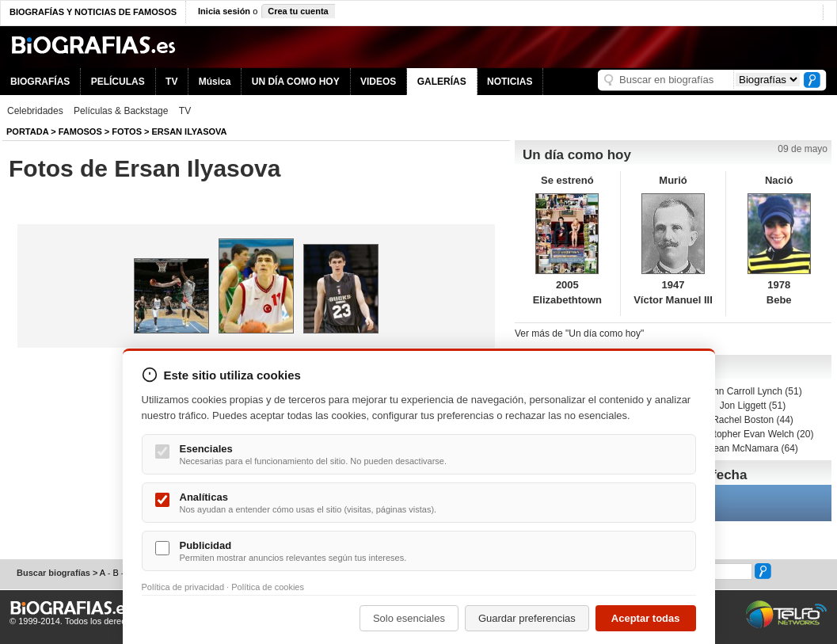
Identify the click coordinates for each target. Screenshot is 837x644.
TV (171, 82)
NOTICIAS (510, 82)
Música (215, 82)
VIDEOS (378, 82)
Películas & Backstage (121, 111)
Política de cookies (268, 587)
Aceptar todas (646, 618)
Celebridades (35, 111)
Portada (27, 131)
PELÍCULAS (118, 82)
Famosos (80, 131)
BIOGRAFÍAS (40, 82)
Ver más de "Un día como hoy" (579, 333)
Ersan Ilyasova (190, 131)
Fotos (127, 131)
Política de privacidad (183, 587)
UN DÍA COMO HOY (296, 82)
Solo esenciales (409, 618)
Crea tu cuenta (298, 11)
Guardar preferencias (527, 618)
